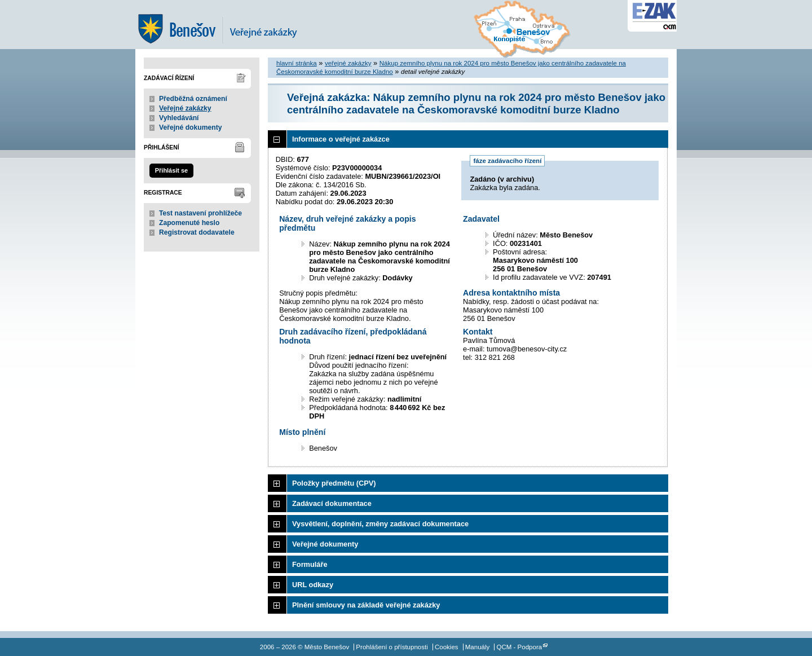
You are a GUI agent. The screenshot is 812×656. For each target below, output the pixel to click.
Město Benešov (226, 25)
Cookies (447, 647)
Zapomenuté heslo (189, 223)
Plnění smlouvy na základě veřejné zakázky (366, 605)
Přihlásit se (171, 170)
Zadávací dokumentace (332, 503)
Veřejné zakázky (185, 108)
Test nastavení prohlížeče (200, 213)
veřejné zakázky (348, 63)
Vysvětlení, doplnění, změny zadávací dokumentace (380, 524)
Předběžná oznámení (193, 99)
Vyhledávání (179, 118)
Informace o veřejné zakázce (341, 139)
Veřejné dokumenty (190, 127)
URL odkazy (313, 585)
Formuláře (310, 564)
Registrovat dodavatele (197, 232)
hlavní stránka (297, 63)
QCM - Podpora (520, 647)
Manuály (478, 647)
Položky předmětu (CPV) (334, 483)
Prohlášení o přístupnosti (392, 647)
